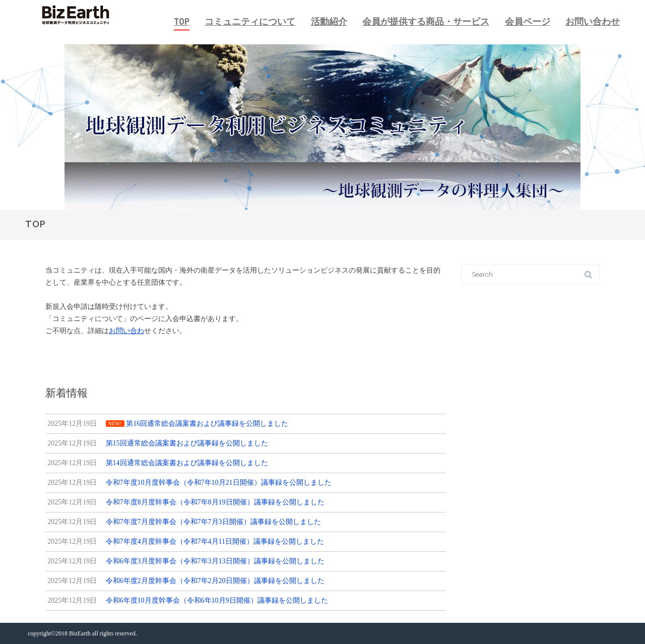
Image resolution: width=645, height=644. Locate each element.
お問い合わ (126, 331)
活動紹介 (329, 21)
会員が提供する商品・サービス (426, 21)
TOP (182, 21)
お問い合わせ (593, 21)
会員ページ (528, 21)
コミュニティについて (250, 21)
